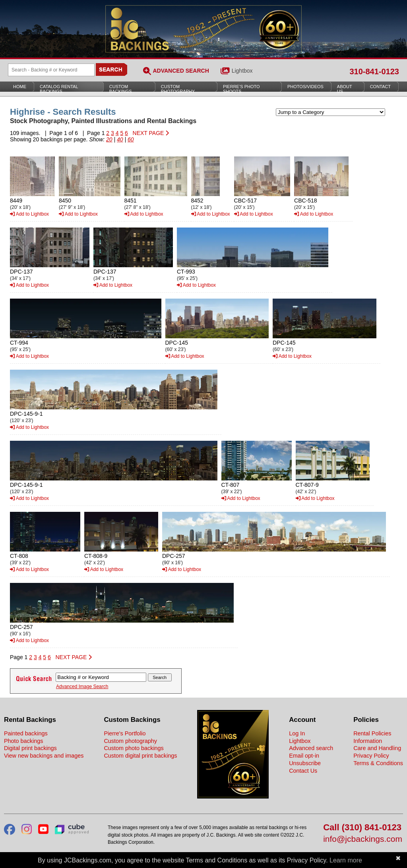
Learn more (346, 860)
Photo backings (23, 741)
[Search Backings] (51, 70)
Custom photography (130, 741)
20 (109, 139)
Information (368, 741)
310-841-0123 (374, 71)
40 (120, 139)
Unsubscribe (305, 763)
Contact (380, 87)
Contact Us (303, 771)
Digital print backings (30, 748)
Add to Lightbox (29, 214)
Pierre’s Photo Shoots (241, 89)
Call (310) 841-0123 (362, 828)
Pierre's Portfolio (125, 733)
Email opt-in (304, 756)
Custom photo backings (134, 748)
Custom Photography (178, 89)
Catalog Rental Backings (59, 89)
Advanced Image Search (82, 687)
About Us (345, 89)
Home (20, 87)
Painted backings (26, 733)
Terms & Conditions (378, 763)
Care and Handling (377, 748)
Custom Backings (121, 89)
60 (131, 139)
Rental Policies (372, 733)
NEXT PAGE (151, 133)
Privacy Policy (371, 756)
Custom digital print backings (140, 756)
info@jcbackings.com (363, 839)
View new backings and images (44, 756)
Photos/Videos (305, 87)
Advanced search (311, 748)
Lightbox (242, 71)
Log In (297, 733)
